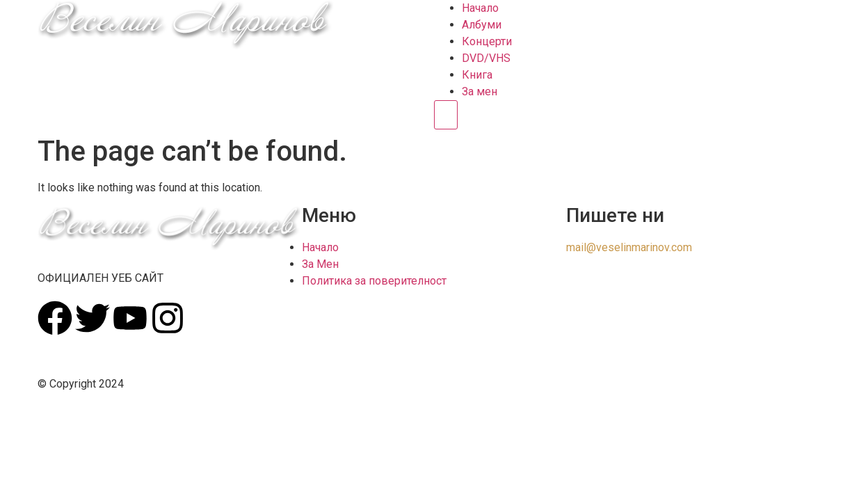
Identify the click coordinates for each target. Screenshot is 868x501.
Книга (477, 75)
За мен (480, 92)
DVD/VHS (486, 58)
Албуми (482, 25)
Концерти (487, 41)
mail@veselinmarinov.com (629, 247)
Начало (480, 8)
